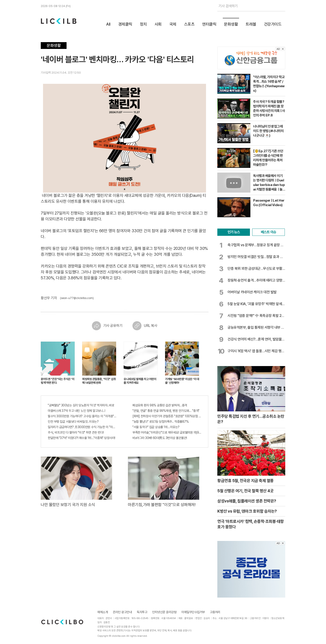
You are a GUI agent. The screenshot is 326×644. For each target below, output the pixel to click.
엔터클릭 (209, 24)
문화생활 (231, 24)
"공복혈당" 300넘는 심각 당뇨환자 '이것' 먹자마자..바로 (81, 405)
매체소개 (103, 612)
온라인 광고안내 (122, 612)
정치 (143, 24)
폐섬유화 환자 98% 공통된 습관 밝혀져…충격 (160, 405)
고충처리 (215, 612)
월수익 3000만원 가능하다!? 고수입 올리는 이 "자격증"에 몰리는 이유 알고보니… (82, 416)
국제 (173, 24)
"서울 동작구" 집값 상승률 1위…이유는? (156, 427)
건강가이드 (273, 24)
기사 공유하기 (107, 326)
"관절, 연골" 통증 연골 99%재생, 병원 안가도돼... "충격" (166, 411)
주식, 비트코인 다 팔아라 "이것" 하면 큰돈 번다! (76, 432)
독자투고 (142, 612)
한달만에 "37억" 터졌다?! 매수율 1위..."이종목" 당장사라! (81, 438)
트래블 (251, 24)
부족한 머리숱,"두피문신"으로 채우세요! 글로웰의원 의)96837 (167, 432)
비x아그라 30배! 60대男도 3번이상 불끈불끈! (160, 438)
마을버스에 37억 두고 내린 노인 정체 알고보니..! (77, 411)
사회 (158, 24)
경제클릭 (125, 24)
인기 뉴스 (234, 232)
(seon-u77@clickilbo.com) (77, 298)
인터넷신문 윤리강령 (164, 612)
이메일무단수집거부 (193, 612)
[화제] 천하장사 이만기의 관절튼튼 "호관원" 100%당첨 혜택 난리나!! (167, 416)
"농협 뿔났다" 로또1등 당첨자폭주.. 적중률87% (161, 422)
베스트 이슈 (268, 232)
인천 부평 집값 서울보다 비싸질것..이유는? (73, 422)
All (108, 24)
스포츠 (189, 24)
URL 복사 (145, 326)
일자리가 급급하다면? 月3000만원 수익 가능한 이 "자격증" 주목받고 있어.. (82, 427)
